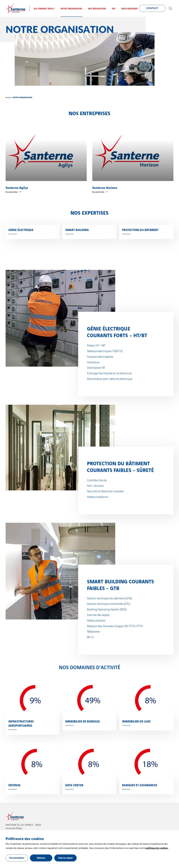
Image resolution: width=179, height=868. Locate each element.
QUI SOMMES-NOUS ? (44, 8)
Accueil (8, 97)
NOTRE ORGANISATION (71, 8)
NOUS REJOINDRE (129, 8)
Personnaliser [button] (17, 858)
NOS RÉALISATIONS (97, 8)
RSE (113, 8)
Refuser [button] (41, 858)
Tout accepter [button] (65, 858)
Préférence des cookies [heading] (25, 838)
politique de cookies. (157, 848)
